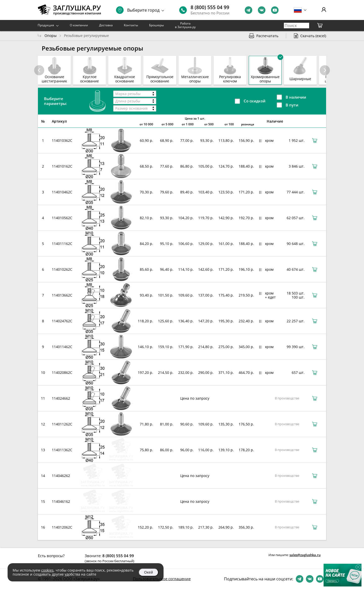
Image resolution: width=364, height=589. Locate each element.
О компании (79, 25)
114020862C (62, 372)
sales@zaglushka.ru (305, 555)
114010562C (62, 218)
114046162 (61, 501)
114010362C (62, 140)
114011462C (62, 347)
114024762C (62, 321)
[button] (325, 70)
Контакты (131, 25)
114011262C (62, 424)
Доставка (106, 25)
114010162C (62, 166)
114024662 (61, 398)
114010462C (62, 192)
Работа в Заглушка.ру (185, 25)
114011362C (62, 450)
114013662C (62, 295)
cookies (47, 570)
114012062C (62, 527)
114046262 (61, 476)
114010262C (62, 269)
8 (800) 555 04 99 (210, 7)
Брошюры (156, 25)
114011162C (62, 244)
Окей (149, 572)
